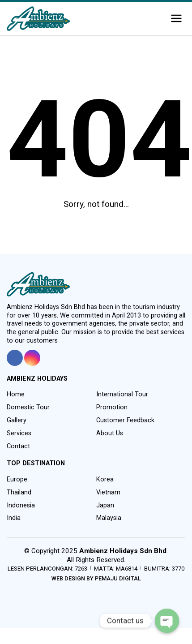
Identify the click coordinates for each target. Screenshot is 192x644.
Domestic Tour (28, 407)
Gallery (17, 420)
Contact (18, 446)
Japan (105, 505)
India (14, 518)
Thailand (19, 492)
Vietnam (108, 492)
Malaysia (109, 518)
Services (19, 433)
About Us (110, 433)
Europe (17, 479)
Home (16, 394)
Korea (105, 479)
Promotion (112, 407)
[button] (176, 19)
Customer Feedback (125, 420)
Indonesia (21, 505)
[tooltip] (15, 358)
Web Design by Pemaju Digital (96, 578)
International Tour (122, 394)
